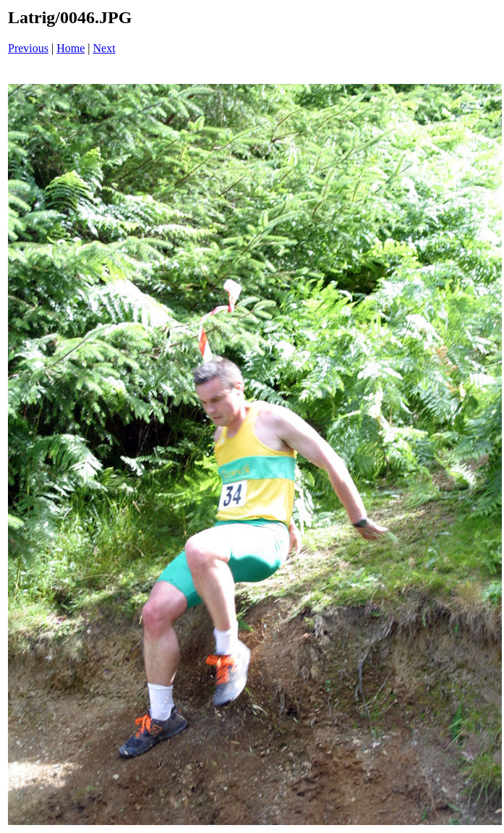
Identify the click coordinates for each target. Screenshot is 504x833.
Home (71, 48)
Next (104, 48)
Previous (28, 48)
